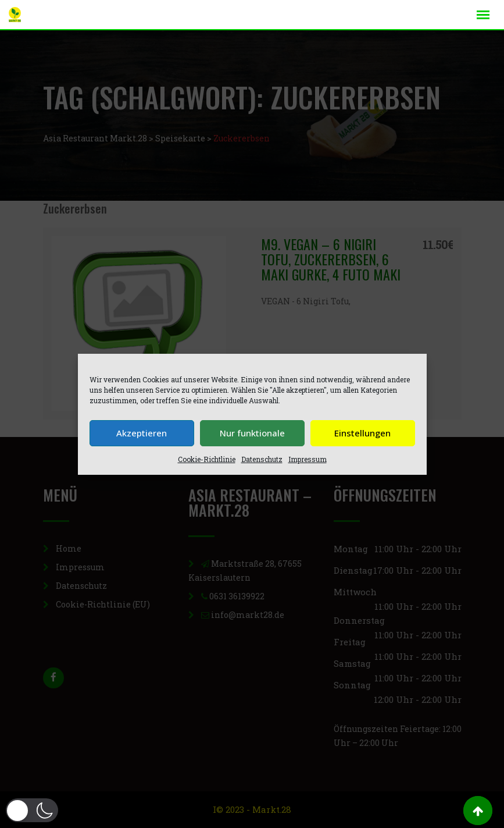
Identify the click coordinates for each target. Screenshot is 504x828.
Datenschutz (262, 459)
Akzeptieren (142, 433)
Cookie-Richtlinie (207, 459)
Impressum (308, 459)
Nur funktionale (252, 433)
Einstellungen (362, 433)
